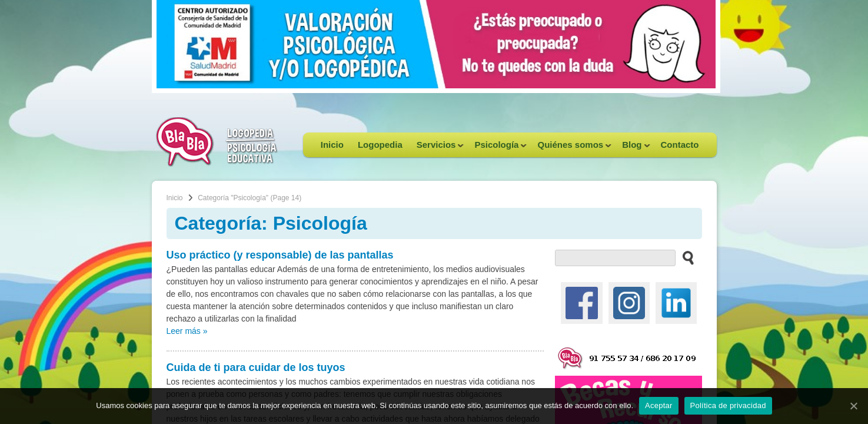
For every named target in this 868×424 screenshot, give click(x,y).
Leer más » (187, 331)
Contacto (680, 145)
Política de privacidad (728, 405)
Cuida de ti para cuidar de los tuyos (256, 367)
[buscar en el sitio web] (685, 257)
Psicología (497, 148)
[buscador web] (615, 258)
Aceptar (659, 405)
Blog (632, 148)
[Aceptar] (853, 406)
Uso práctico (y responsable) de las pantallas (280, 255)
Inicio (332, 145)
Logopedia (380, 145)
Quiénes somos (571, 148)
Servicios (437, 148)
